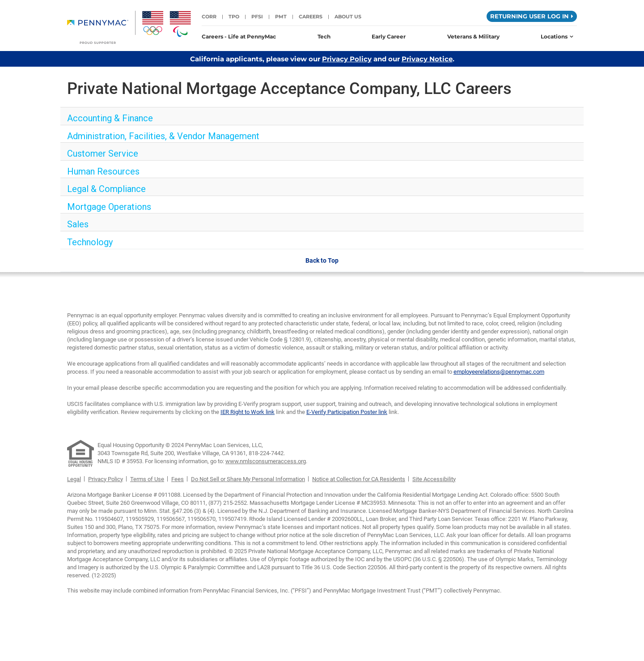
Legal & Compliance (106, 189)
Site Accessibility (434, 479)
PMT (281, 17)
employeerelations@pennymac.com (499, 372)
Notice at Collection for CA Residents (359, 479)
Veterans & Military (473, 36)
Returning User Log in (532, 16)
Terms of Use (147, 479)
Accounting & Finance (110, 118)
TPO (234, 17)
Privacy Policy (347, 59)
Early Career (389, 36)
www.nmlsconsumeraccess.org (266, 461)
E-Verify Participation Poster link (347, 412)
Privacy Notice (427, 59)
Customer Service (103, 154)
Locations (557, 36)
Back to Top (322, 260)
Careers (311, 17)
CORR (209, 17)
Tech (324, 36)
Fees (178, 479)
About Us (348, 17)
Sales (78, 224)
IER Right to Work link (248, 412)
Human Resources (103, 171)
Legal (74, 479)
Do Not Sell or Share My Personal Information (248, 479)
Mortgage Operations (109, 207)
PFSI (257, 17)
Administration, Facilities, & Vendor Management (163, 136)
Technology (90, 242)
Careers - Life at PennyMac (239, 36)
